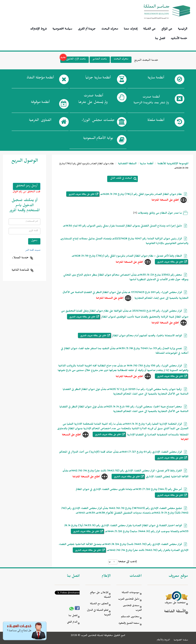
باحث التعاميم (100, 59)
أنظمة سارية (147, 164)
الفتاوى (40, 121)
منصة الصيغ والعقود (129, 624)
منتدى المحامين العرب (132, 608)
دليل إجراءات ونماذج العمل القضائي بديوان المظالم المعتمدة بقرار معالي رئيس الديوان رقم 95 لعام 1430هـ (122, 226)
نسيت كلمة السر (33, 250)
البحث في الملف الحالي (121, 178)
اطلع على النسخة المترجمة (165, 201)
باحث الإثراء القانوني (73, 60)
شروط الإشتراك (38, 28)
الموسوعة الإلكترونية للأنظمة (172, 164)
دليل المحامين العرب (129, 599)
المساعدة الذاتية (20, 270)
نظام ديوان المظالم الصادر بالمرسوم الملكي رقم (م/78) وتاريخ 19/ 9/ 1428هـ (141, 195)
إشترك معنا (131, 28)
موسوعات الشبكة (131, 593)
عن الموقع (167, 28)
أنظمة (156, 78)
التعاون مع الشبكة (99, 604)
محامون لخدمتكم (130, 617)
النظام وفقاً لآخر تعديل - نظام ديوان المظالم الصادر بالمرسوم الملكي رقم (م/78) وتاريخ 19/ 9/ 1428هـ (127, 256)
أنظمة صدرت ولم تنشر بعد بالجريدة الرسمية (151, 100)
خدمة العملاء (20, 258)
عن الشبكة (149, 28)
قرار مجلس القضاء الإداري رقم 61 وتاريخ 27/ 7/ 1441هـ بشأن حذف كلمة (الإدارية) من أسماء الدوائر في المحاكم (121, 452)
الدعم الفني (72, 622)
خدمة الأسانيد (179, 38)
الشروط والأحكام (163, 640)
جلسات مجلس (98, 121)
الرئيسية (183, 28)
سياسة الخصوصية (62, 28)
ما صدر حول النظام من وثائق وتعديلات (159, 214)
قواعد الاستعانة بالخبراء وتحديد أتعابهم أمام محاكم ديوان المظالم (147, 336)
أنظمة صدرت (93, 100)
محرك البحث (110, 28)
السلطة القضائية (127, 164)
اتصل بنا (160, 38)
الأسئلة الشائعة (175, 612)
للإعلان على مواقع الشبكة (100, 595)
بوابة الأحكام (98, 139)
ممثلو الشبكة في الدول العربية (99, 613)
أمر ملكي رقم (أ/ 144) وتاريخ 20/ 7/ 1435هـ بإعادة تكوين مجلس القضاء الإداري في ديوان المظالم (129, 490)
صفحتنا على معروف (175, 603)
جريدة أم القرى (87, 28)
